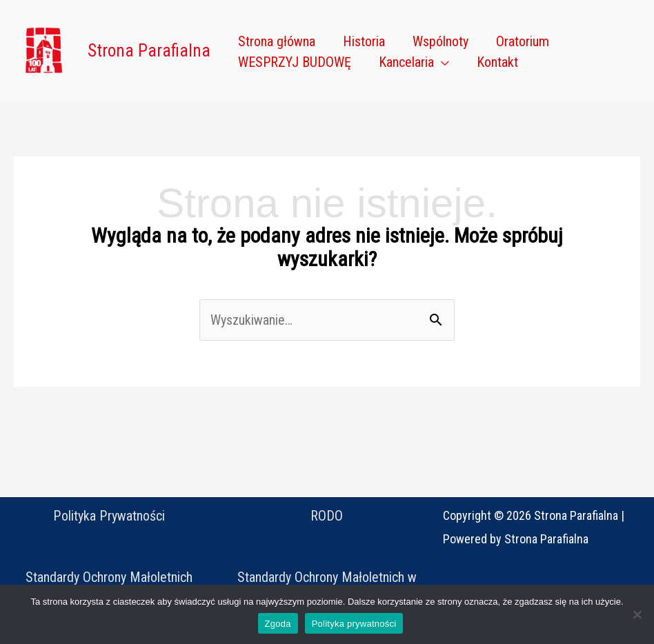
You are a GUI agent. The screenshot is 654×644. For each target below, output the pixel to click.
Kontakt (497, 62)
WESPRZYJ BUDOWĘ (295, 62)
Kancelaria (406, 62)
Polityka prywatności (354, 624)
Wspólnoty (440, 41)
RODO (327, 516)
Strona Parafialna (149, 51)
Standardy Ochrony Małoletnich (109, 577)
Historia (364, 41)
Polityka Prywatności (109, 516)
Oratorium (523, 41)
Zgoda (278, 624)
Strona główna (277, 41)
